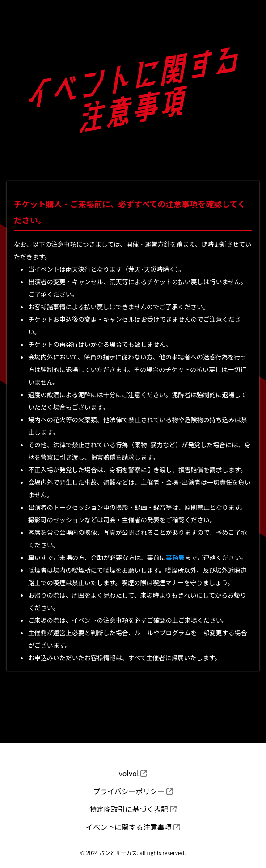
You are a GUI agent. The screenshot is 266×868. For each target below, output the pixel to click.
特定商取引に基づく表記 (133, 809)
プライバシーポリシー (133, 791)
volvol (133, 773)
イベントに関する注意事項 (133, 827)
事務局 (175, 557)
